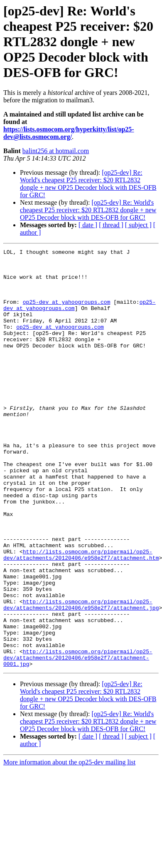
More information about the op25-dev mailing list (69, 846)
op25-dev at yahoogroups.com (67, 313)
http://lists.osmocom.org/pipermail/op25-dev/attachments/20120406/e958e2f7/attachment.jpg (81, 676)
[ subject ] (138, 225)
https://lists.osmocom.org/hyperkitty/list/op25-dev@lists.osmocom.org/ (69, 133)
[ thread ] (111, 225)
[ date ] (88, 225)
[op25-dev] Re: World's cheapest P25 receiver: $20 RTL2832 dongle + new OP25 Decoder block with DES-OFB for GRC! (88, 184)
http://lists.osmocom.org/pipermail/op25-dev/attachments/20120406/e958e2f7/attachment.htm (81, 616)
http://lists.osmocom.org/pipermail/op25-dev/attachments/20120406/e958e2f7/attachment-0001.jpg (78, 740)
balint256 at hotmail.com (56, 151)
